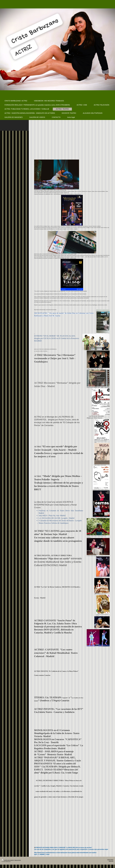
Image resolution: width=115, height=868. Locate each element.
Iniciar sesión (110, 860)
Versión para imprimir (8, 860)
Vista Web (111, 861)
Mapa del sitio (18, 860)
